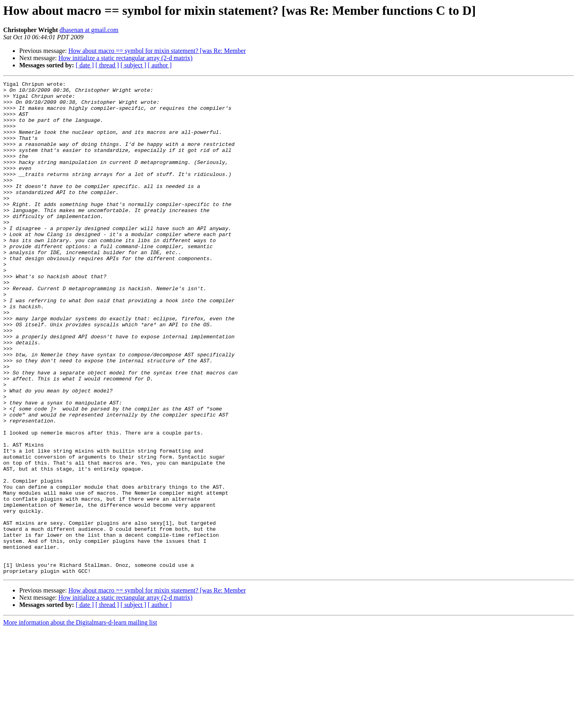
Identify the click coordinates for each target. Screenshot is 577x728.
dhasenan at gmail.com (89, 30)
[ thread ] (107, 65)
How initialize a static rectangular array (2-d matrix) (126, 58)
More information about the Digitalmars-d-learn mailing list (80, 721)
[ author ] (160, 65)
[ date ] (85, 65)
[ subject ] (133, 65)
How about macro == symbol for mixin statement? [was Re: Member (157, 51)
